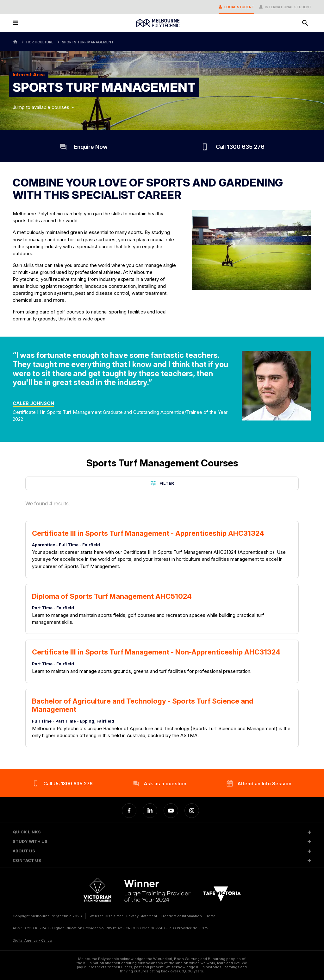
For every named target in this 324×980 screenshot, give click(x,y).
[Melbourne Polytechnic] (158, 23)
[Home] (15, 41)
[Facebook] (129, 811)
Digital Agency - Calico (32, 940)
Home (210, 916)
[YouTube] (171, 811)
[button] (162, 832)
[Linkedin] (150, 811)
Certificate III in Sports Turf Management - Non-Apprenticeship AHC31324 (156, 652)
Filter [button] (162, 483)
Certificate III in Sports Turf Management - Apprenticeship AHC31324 (148, 533)
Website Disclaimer (106, 916)
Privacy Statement (142, 916)
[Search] (305, 23)
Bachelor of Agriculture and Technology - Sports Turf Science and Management (143, 705)
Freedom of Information (181, 916)
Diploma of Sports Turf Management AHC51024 (112, 596)
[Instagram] (192, 811)
